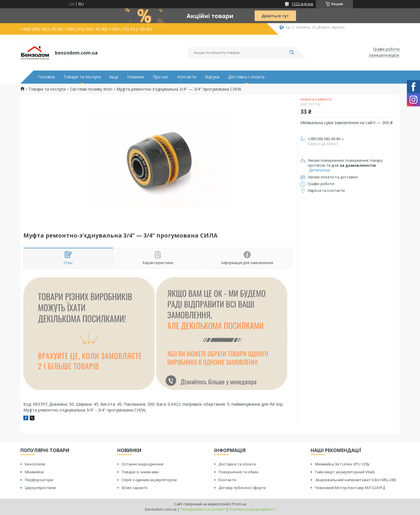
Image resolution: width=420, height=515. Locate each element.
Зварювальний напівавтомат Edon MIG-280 (355, 480)
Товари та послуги (82, 77)
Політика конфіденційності (252, 509)
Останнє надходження (142, 464)
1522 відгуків (302, 4)
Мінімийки (34, 472)
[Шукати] (292, 53)
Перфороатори (39, 480)
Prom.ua (239, 504)
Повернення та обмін (238, 472)
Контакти (187, 77)
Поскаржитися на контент (203, 509)
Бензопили (35, 464)
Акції (114, 77)
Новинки (136, 77)
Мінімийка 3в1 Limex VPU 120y (342, 464)
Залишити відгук (384, 55)
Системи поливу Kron (91, 89)
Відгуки (212, 77)
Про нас (161, 77)
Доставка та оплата (237, 464)
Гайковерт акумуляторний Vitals (345, 472)
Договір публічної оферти (242, 488)
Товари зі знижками (140, 472)
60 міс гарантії (134, 488)
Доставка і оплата (246, 77)
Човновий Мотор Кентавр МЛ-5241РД (350, 488)
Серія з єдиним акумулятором (149, 480)
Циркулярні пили (40, 488)
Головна (46, 77)
